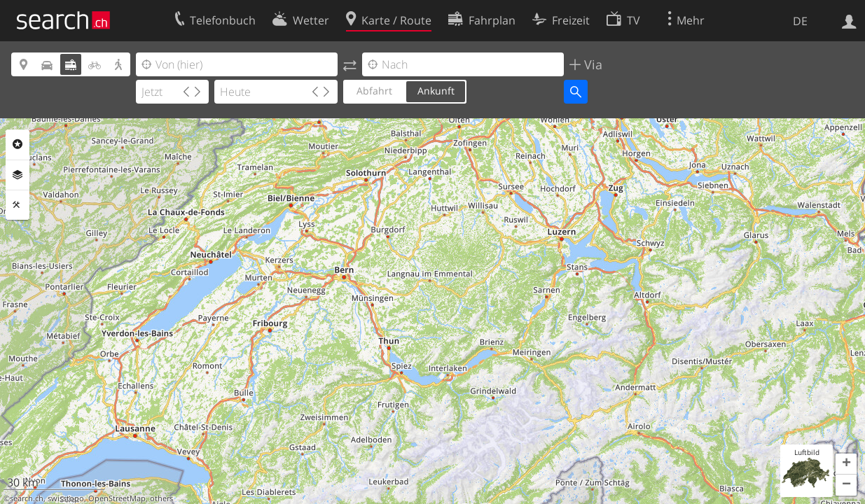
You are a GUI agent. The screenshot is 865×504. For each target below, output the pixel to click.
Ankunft (436, 91)
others (161, 498)
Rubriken (18, 144)
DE (800, 21)
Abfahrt (374, 91)
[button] (846, 464)
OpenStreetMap (117, 498)
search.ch (27, 498)
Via (591, 64)
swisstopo (66, 498)
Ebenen (18, 175)
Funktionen (18, 205)
